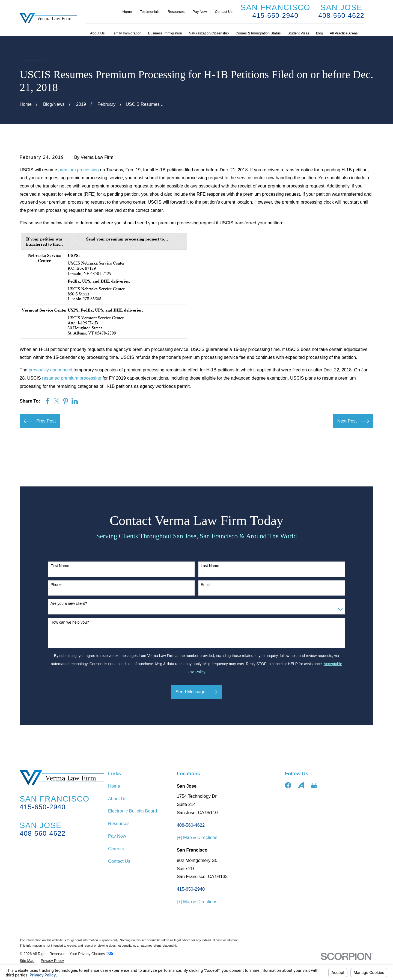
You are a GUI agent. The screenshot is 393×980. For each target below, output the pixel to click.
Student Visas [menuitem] (298, 33)
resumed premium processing (72, 378)
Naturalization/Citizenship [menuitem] (209, 33)
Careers (116, 849)
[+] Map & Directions (197, 837)
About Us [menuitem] (97, 33)
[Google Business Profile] (314, 785)
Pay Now (200, 12)
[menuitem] (27, 961)
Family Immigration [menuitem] (126, 33)
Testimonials (150, 12)
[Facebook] (288, 785)
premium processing (79, 170)
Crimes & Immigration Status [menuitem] (258, 33)
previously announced (50, 370)
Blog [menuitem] (320, 33)
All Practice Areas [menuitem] (344, 33)
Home (127, 12)
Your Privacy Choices (91, 954)
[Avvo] (301, 785)
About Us (117, 799)
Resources (176, 12)
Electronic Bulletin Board (133, 811)
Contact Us (224, 12)
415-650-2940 (276, 15)
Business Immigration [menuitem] (165, 33)
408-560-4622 (342, 15)
